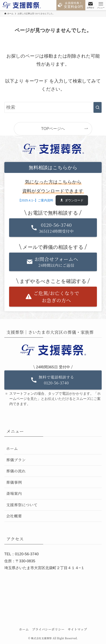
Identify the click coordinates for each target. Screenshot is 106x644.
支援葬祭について (22, 505)
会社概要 (14, 516)
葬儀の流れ (16, 471)
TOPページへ (53, 129)
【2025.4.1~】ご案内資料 (36, 200)
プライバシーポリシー (48, 629)
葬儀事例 (14, 482)
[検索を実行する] (98, 107)
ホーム (12, 448)
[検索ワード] (53, 107)
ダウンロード (74, 200)
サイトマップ (77, 629)
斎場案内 (14, 493)
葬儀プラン (16, 460)
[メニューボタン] (101, 5)
